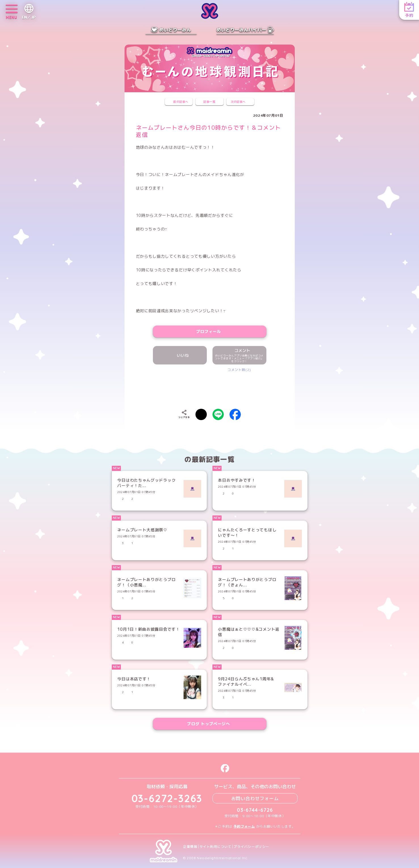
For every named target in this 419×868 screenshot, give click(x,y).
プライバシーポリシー (251, 846)
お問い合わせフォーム (255, 798)
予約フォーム (244, 826)
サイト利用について (215, 846)
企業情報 (190, 846)
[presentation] (210, 389)
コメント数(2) (239, 370)
